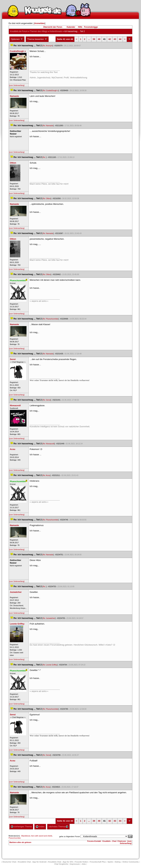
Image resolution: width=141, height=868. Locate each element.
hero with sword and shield (41, 836)
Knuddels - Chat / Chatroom (114, 841)
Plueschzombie (15, 838)
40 (99, 39)
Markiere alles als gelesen (20, 842)
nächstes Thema (58, 827)
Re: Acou (46, 475)
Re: (44, 157)
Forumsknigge (91, 27)
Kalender (71, 27)
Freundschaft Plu (98, 862)
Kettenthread (56, 31)
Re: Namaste (48, 126)
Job (84, 864)
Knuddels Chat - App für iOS (60, 862)
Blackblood (26, 836)
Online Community (130, 862)
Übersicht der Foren (53, 27)
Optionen (17, 39)
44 (120, 39)
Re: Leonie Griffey (50, 665)
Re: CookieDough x (50, 90)
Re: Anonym (48, 46)
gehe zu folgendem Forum (70, 836)
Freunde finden (81, 862)
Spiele (110, 862)
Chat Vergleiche (61, 864)
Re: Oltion (47, 198)
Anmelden (39, 23)
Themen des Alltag (39, 31)
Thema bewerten (37, 39)
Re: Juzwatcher (49, 618)
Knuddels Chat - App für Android (32, 862)
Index (40, 827)
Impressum (75, 864)
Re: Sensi (47, 400)
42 (109, 39)
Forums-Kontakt (94, 841)
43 (115, 39)
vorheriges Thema (21, 827)
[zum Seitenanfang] (17, 85)
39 (94, 39)
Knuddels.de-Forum (19, 31)
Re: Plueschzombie (50, 319)
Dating (118, 862)
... (89, 39)
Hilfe (80, 27)
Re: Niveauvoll (49, 444)
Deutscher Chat (9, 862)
